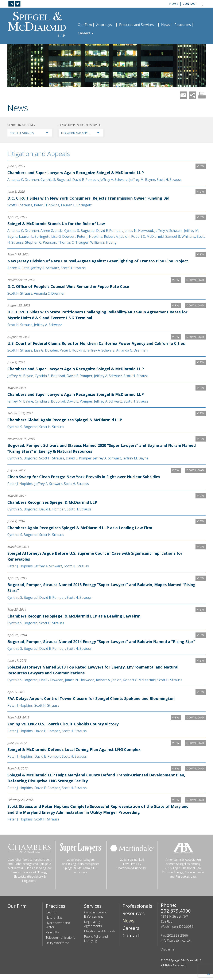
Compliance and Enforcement (96, 920)
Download (194, 280)
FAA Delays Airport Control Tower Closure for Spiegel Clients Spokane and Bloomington (91, 704)
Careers (86, 33)
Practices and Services (138, 25)
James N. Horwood (138, 231)
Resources (183, 25)
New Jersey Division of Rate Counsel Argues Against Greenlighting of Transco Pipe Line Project (98, 261)
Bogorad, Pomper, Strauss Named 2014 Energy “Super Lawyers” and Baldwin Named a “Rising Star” (96, 644)
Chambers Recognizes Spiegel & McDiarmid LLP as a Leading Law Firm (74, 616)
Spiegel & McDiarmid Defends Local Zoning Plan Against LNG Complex (74, 755)
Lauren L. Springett (76, 205)
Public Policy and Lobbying (96, 944)
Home (174, 4)
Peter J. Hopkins (47, 205)
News (166, 25)
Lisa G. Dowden (63, 236)
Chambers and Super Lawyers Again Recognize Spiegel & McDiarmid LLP (76, 173)
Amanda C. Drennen (23, 180)
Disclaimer (168, 955)
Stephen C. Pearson (41, 242)
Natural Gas (54, 923)
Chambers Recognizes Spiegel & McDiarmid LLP (52, 502)
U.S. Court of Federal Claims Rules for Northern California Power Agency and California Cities (96, 343)
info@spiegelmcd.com (177, 946)
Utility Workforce (57, 949)
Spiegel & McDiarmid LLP (186, 966)
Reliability (52, 938)
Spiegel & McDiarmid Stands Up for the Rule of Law (56, 224)
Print (202, 95)
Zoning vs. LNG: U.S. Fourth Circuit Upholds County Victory (63, 730)
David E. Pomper (85, 180)
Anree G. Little (52, 231)
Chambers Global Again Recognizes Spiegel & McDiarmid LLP (65, 420)
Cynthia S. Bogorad (56, 180)
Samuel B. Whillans (180, 236)
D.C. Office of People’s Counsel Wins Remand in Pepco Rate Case (68, 286)
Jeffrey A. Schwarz (114, 180)
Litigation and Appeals (39, 154)
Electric (51, 918)
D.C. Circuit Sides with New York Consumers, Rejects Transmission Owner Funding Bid (88, 198)
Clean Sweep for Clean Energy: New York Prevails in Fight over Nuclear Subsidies (84, 477)
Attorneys (105, 25)
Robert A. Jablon (117, 236)
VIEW (200, 166)
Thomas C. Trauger (73, 242)
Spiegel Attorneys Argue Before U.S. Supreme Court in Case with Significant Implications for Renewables (95, 556)
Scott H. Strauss (169, 180)
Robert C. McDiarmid (147, 236)
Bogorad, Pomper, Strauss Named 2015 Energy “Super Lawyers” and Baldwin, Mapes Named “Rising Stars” (94, 588)
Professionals (137, 912)
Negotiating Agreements (93, 930)
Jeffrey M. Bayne (142, 180)
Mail (183, 95)
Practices (56, 912)
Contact (190, 4)
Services (93, 912)
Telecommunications (61, 943)
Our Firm (85, 25)
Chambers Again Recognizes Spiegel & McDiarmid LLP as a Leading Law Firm (80, 528)
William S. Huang (103, 242)
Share (193, 95)
